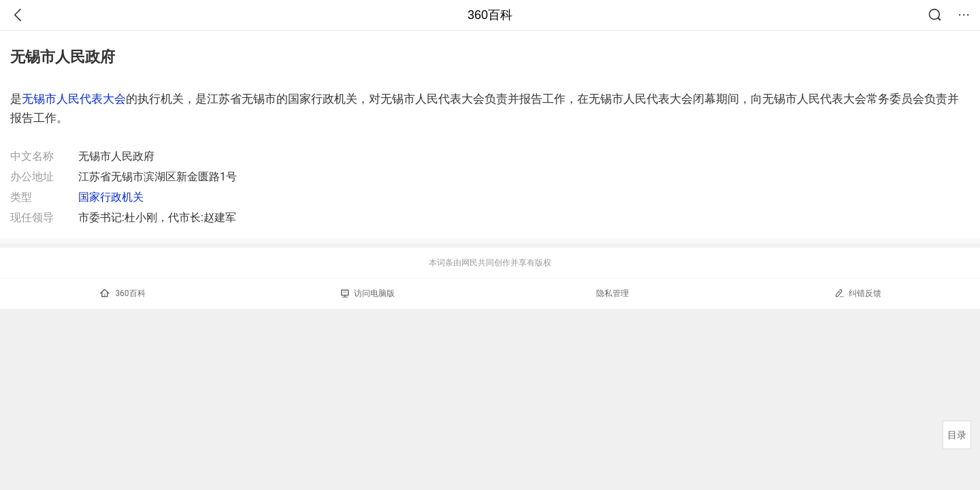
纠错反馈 (858, 293)
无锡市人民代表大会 (74, 99)
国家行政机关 (111, 197)
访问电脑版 (368, 293)
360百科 (490, 15)
